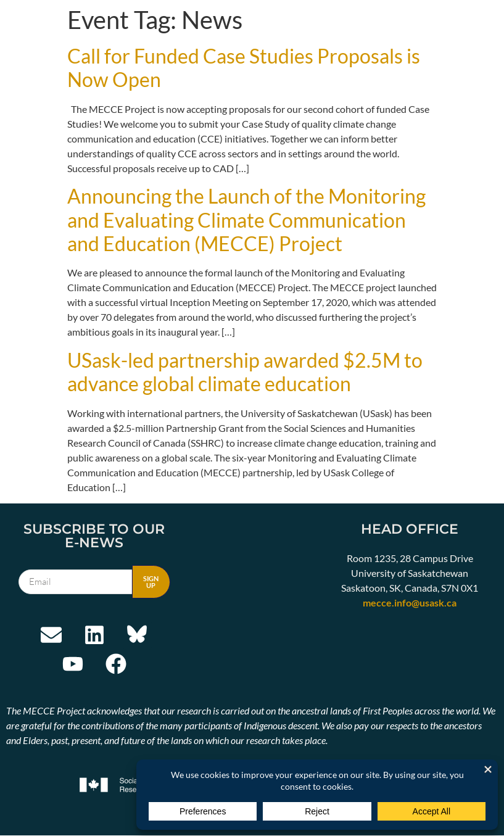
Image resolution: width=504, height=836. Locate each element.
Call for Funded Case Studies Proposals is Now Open (244, 68)
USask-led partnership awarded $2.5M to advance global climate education (245, 372)
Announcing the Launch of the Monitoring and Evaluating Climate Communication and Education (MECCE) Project (246, 220)
